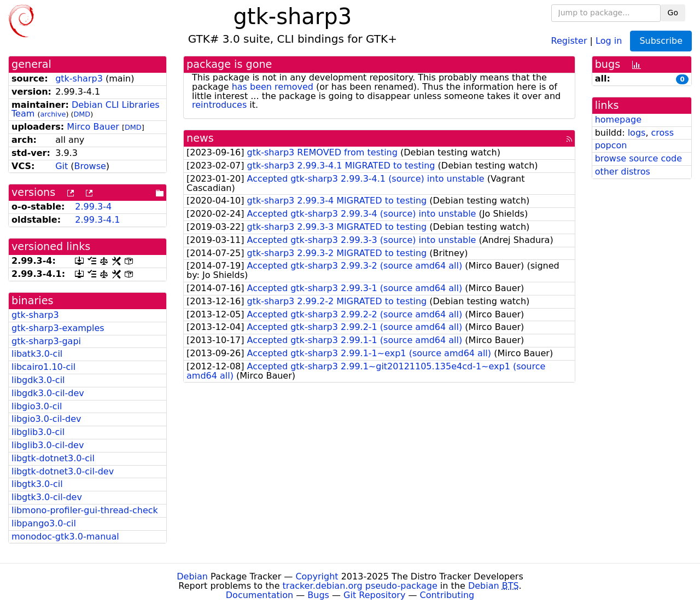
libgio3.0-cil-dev (46, 419)
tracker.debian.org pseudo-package (360, 586)
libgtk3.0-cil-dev (47, 497)
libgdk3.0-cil (38, 380)
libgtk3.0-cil (37, 484)
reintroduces (219, 105)
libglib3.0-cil (38, 432)
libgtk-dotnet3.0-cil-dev (63, 471)
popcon (611, 145)
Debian (192, 576)
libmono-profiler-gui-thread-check (85, 510)
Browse (90, 166)
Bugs (318, 595)
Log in (609, 40)
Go (673, 13)
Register (569, 40)
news (200, 138)
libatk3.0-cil (37, 354)
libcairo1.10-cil (43, 367)
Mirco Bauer (93, 127)
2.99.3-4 (93, 207)
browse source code (638, 158)
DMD (82, 114)
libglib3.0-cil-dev (48, 445)
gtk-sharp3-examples (58, 328)
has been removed (273, 87)
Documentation (259, 595)
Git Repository (374, 595)
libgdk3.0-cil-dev (48, 393)
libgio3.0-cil (37, 406)
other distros (623, 172)
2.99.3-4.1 (97, 220)
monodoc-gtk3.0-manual (65, 536)
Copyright (317, 576)
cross (663, 133)
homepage (618, 120)
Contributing (447, 595)
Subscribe (661, 41)
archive (53, 114)
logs (637, 133)
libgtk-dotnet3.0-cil (53, 458)
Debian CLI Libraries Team (86, 109)
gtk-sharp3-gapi (46, 341)
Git (62, 166)
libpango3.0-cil (44, 523)
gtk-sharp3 (79, 79)
